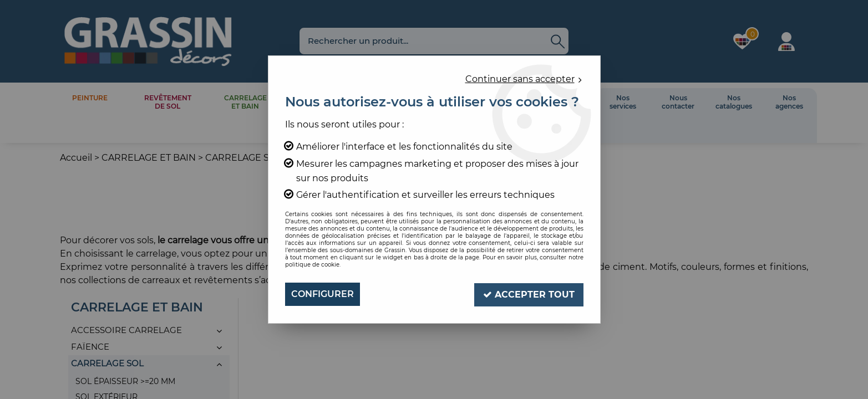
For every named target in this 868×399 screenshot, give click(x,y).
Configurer (323, 294)
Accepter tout (529, 294)
